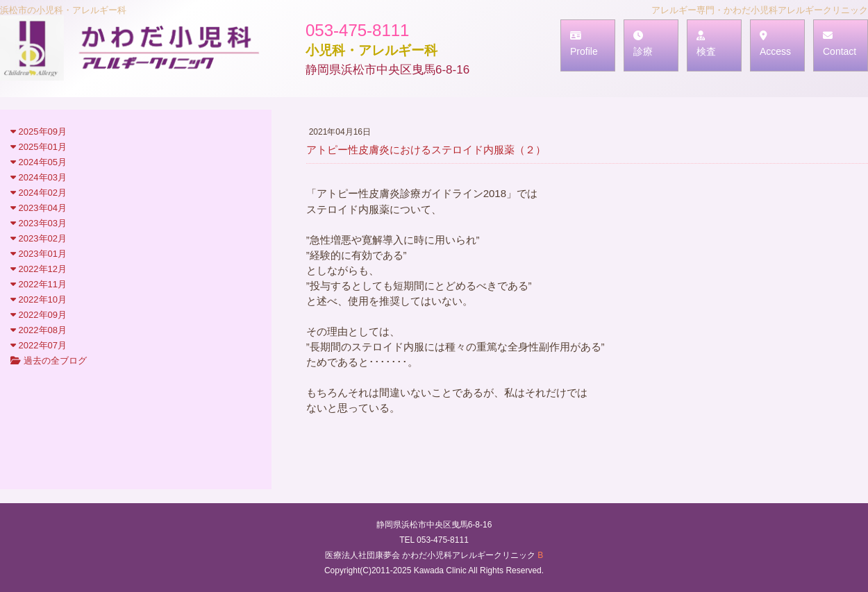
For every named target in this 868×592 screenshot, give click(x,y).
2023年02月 (39, 238)
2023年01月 (39, 254)
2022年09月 (39, 315)
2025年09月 (39, 132)
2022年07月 (39, 345)
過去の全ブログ (49, 361)
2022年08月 (39, 330)
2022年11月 (39, 284)
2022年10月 (39, 299)
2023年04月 (39, 208)
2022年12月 (39, 269)
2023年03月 (39, 223)
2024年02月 (39, 193)
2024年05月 (39, 162)
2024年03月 (39, 177)
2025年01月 (39, 147)
